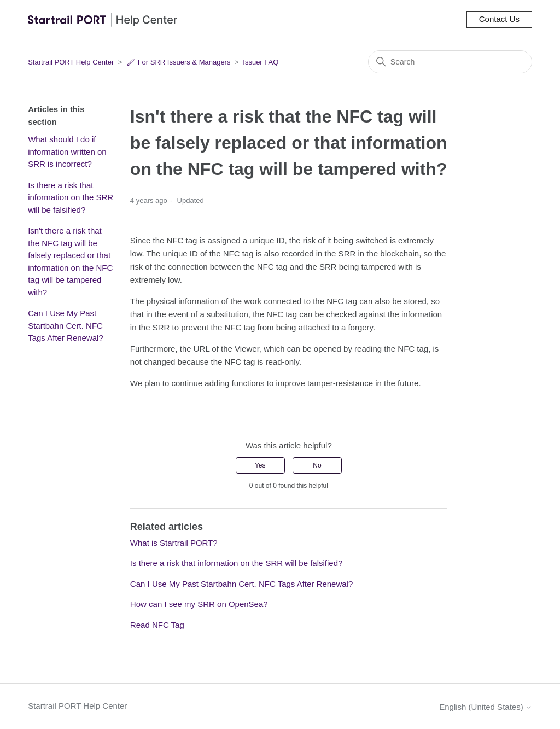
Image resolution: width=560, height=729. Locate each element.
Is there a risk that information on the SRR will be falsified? (71, 197)
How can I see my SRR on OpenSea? (199, 604)
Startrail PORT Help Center (71, 62)
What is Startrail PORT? (174, 543)
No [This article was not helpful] (317, 465)
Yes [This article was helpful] (260, 465)
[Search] (450, 62)
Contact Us (499, 19)
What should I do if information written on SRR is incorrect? (67, 151)
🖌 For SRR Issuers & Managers (178, 62)
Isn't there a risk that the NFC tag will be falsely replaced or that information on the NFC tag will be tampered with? (70, 261)
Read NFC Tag (157, 625)
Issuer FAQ (261, 62)
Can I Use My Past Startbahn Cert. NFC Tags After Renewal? (66, 325)
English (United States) (486, 707)
